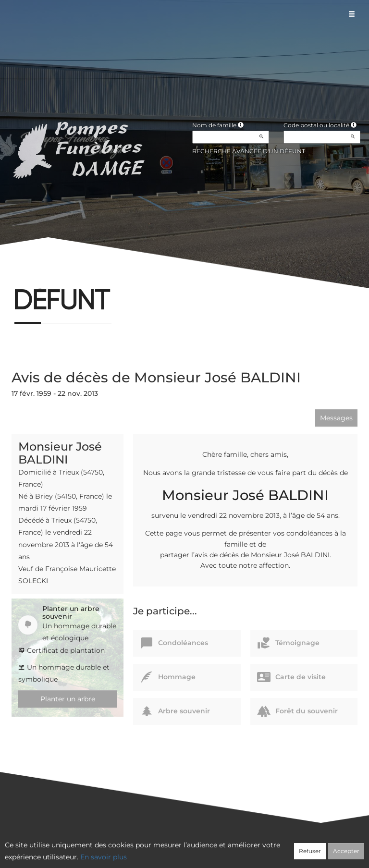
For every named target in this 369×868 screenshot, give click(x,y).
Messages (336, 418)
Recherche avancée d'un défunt (249, 151)
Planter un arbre (68, 699)
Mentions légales (271, 847)
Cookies (224, 847)
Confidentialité (180, 847)
